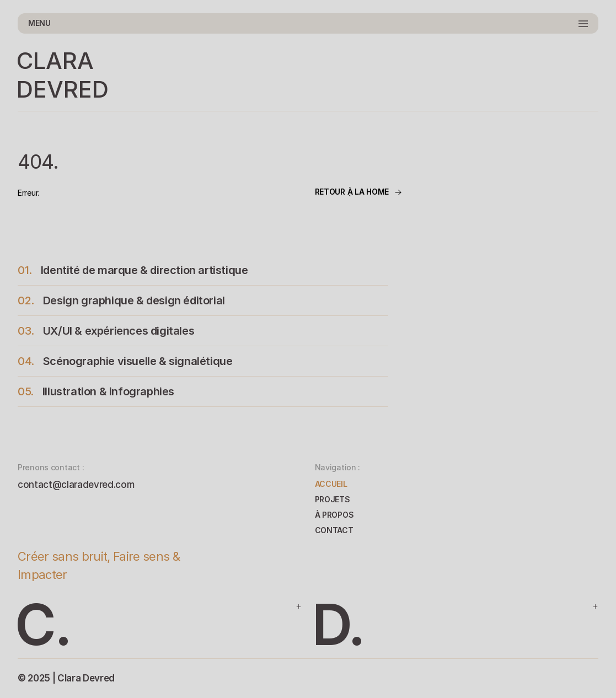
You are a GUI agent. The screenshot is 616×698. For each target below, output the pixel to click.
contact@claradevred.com (76, 485)
